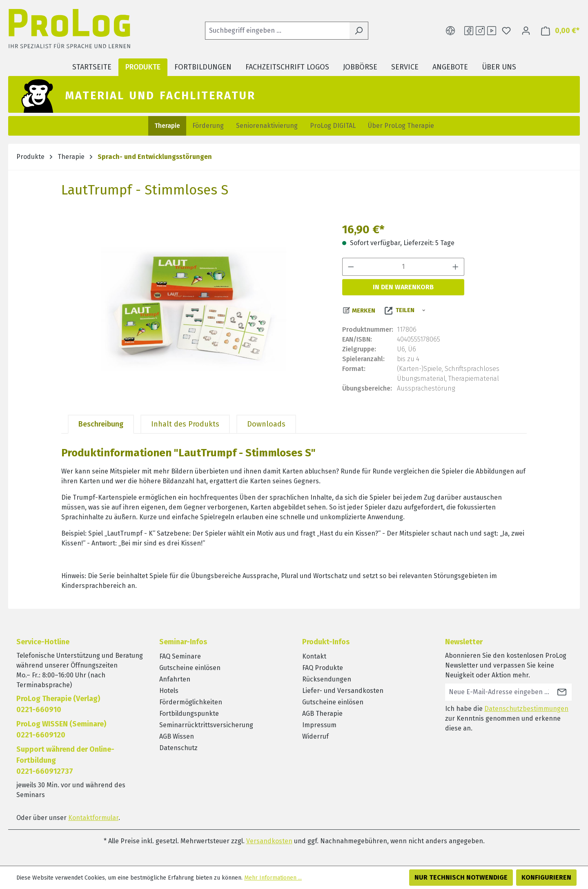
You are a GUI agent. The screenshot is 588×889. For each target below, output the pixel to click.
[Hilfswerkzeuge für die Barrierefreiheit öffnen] (450, 31)
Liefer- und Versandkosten (343, 691)
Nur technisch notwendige (461, 877)
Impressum (319, 725)
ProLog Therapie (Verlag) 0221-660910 (58, 704)
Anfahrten (175, 679)
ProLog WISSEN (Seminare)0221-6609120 (61, 729)
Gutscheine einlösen (190, 668)
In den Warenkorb (403, 287)
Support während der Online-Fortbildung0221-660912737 (65, 760)
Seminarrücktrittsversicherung (206, 725)
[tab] (101, 424)
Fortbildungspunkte (189, 714)
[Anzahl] (403, 267)
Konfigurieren (546, 877)
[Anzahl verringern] (351, 267)
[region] (194, 309)
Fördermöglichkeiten (191, 702)
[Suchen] (359, 31)
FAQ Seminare (180, 656)
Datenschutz (178, 748)
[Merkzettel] (506, 31)
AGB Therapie (322, 714)
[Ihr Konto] (526, 31)
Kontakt (314, 656)
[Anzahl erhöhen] (456, 267)
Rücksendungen (327, 679)
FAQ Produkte (323, 668)
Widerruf (315, 736)
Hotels (169, 691)
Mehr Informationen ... (273, 878)
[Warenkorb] (558, 31)
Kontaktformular (93, 818)
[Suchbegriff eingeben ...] (277, 31)
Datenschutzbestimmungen (526, 709)
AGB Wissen (177, 736)
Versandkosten (269, 841)
